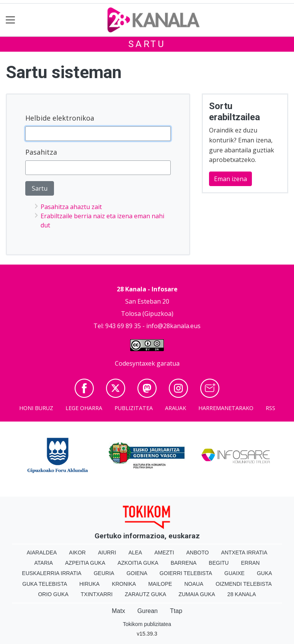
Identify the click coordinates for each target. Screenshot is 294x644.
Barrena (184, 563)
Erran (250, 563)
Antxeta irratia (244, 552)
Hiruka (89, 584)
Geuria (104, 573)
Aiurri (107, 552)
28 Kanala (242, 594)
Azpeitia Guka (85, 563)
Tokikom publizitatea (147, 624)
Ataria (44, 563)
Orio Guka (53, 594)
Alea (135, 552)
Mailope (160, 584)
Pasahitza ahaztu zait (71, 207)
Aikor (77, 552)
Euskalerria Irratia (51, 573)
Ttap (176, 611)
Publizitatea (134, 408)
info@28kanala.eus (173, 326)
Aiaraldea (42, 552)
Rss (270, 408)
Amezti (164, 552)
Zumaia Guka (197, 594)
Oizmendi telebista (244, 584)
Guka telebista (45, 584)
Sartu (147, 44)
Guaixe (234, 573)
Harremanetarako (226, 408)
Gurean (148, 611)
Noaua (194, 584)
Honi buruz (36, 408)
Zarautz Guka (145, 594)
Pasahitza (41, 152)
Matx (118, 611)
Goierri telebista (186, 573)
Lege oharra (84, 408)
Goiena (137, 573)
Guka (265, 573)
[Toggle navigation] (11, 20)
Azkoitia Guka (138, 563)
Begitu (219, 563)
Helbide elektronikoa (60, 118)
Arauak (176, 408)
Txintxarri (97, 594)
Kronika (124, 584)
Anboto (198, 552)
